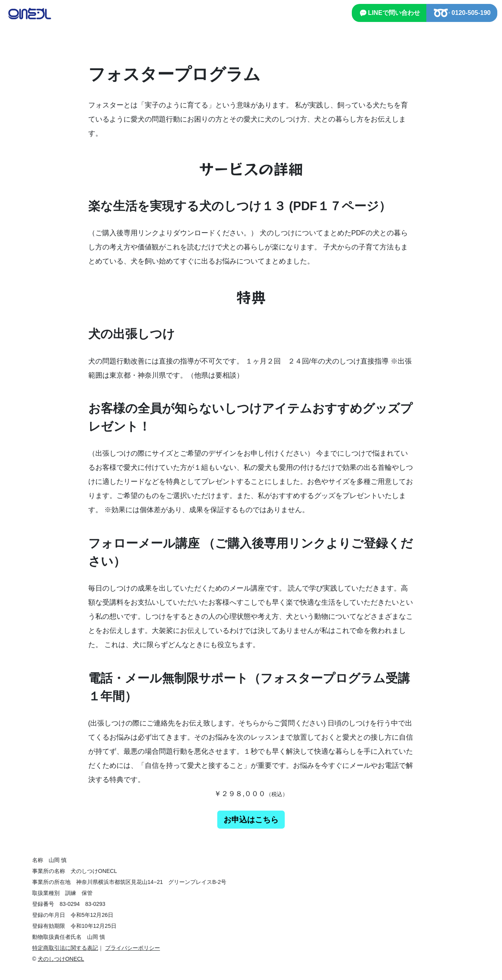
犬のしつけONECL (61, 959)
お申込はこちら (251, 820)
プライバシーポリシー (133, 948)
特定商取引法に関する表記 (65, 948)
